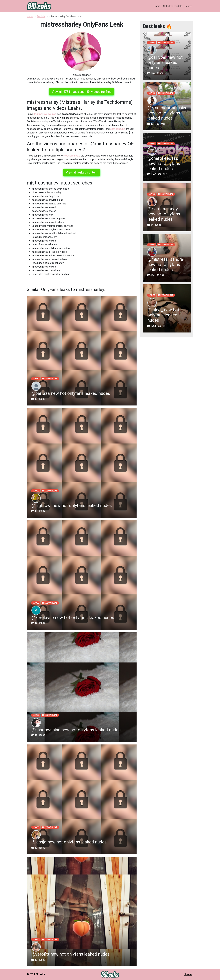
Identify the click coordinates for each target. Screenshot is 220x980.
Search (188, 6)
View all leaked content (82, 172)
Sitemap (189, 974)
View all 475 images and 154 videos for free (82, 92)
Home (157, 6)
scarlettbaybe (118, 129)
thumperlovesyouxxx (45, 114)
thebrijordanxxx (72, 156)
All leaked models (172, 6)
